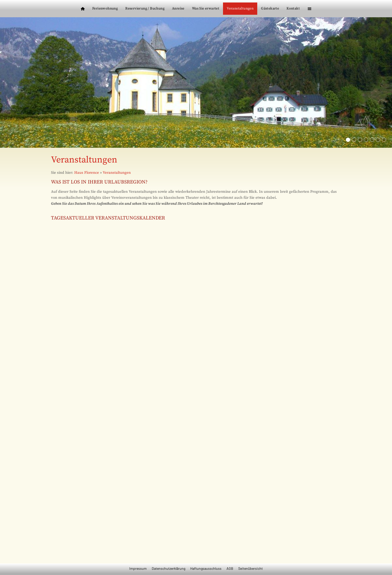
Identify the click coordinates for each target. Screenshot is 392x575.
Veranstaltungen (117, 173)
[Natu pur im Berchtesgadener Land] (372, 140)
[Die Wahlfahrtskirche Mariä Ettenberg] (348, 140)
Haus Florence (87, 173)
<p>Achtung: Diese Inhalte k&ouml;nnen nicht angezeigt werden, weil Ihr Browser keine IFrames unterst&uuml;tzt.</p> (196, 387)
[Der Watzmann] (360, 140)
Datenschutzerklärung (168, 568)
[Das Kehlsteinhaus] (366, 140)
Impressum (138, 568)
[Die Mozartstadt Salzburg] (384, 140)
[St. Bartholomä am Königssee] (354, 140)
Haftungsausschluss (206, 568)
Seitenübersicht (250, 568)
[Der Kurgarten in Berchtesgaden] (378, 140)
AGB (230, 568)
